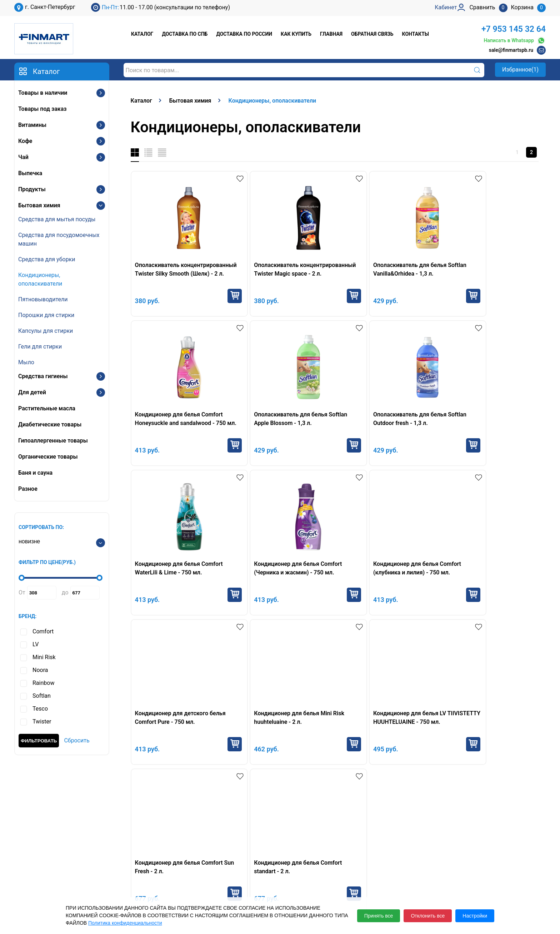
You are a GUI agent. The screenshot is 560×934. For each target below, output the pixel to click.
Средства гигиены (43, 376)
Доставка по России (244, 34)
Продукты (32, 189)
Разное (28, 489)
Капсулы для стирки (46, 331)
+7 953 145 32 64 (514, 29)
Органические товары (48, 457)
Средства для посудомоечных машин (59, 239)
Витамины (32, 125)
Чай (23, 157)
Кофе (25, 141)
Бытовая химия (39, 205)
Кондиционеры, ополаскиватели (40, 279)
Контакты (416, 34)
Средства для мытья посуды (57, 219)
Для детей (32, 392)
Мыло (26, 362)
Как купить (296, 34)
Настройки (475, 916)
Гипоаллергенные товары (53, 441)
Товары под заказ (42, 109)
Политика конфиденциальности (125, 923)
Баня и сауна (35, 473)
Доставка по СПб (185, 34)
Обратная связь (372, 34)
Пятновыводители (43, 299)
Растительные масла (47, 408)
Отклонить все (428, 916)
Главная (331, 34)
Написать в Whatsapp (515, 41)
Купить (217, 296)
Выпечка (30, 173)
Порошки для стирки (46, 315)
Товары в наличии (43, 93)
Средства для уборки (47, 259)
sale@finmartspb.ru (511, 50)
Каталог (142, 34)
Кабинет (435, 858)
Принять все (379, 916)
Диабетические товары (50, 424)
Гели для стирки (40, 347)
